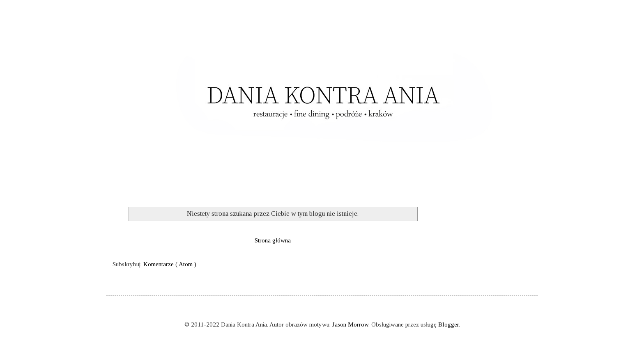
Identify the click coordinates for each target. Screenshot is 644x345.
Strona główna (273, 240)
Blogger (448, 324)
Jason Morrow (350, 324)
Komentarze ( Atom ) (170, 264)
